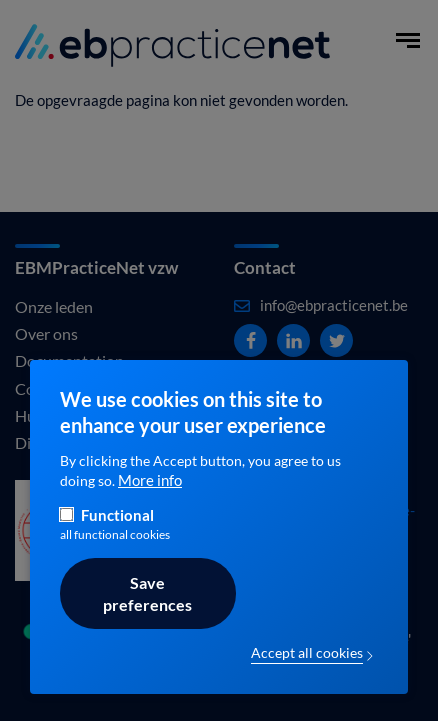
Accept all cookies (307, 674)
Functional (117, 536)
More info (150, 502)
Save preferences (147, 615)
